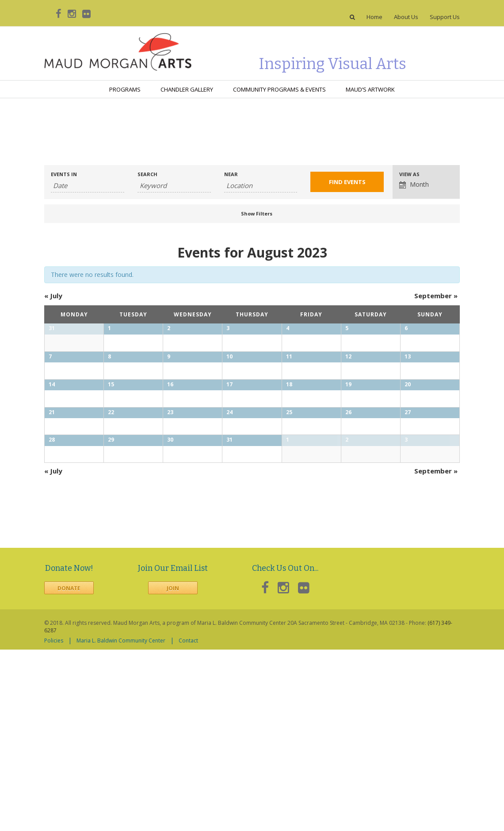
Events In (64, 174)
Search (147, 174)
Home (374, 17)
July (53, 296)
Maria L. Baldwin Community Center (121, 822)
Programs (125, 89)
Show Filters (257, 214)
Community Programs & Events (279, 89)
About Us (406, 17)
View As (409, 174)
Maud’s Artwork (370, 89)
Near (231, 174)
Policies (54, 822)
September (436, 296)
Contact (188, 822)
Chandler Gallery (187, 89)
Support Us (445, 17)
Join (173, 770)
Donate (69, 770)
